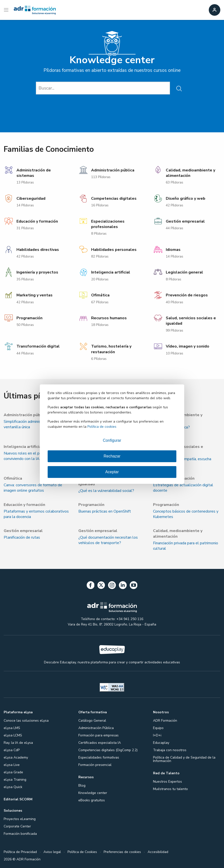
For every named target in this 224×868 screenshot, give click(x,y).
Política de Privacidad (20, 852)
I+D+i (157, 735)
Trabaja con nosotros (170, 750)
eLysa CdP (12, 750)
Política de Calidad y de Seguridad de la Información (184, 759)
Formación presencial (95, 765)
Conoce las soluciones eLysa (26, 721)
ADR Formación (165, 721)
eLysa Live (12, 765)
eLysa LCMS (13, 735)
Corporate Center (17, 826)
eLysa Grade (13, 772)
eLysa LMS (12, 728)
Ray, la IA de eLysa (18, 743)
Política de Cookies (82, 852)
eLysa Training (15, 780)
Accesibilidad (158, 852)
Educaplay (161, 743)
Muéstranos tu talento (170, 789)
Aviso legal (52, 852)
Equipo (158, 728)
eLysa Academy (16, 757)
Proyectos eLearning (20, 819)
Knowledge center (93, 793)
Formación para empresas (98, 735)
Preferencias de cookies (122, 852)
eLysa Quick (13, 787)
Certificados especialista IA (100, 743)
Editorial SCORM (18, 799)
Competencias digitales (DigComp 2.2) (108, 750)
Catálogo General (92, 721)
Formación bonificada (20, 834)
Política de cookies (102, 427)
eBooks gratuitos (92, 800)
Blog (82, 785)
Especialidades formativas (99, 757)
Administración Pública (96, 728)
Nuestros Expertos (168, 782)
